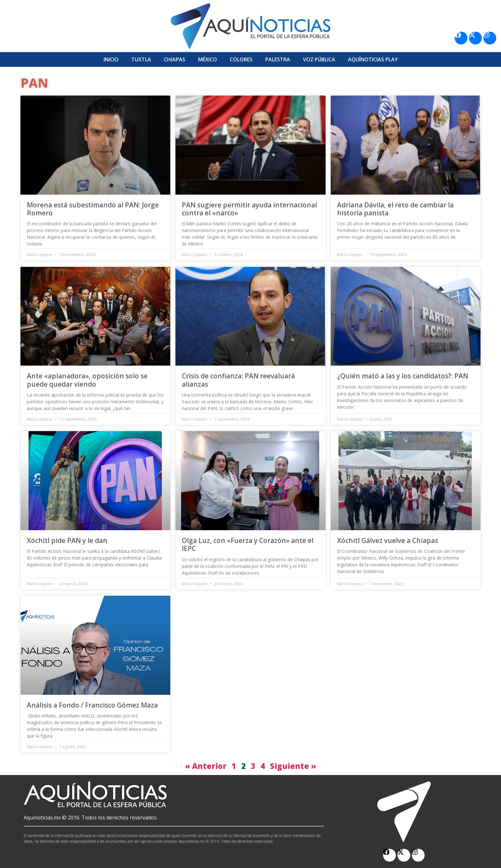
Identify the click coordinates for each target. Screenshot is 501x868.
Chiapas (175, 59)
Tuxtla (141, 59)
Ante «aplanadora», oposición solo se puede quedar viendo (87, 380)
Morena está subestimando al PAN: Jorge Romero (93, 209)
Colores (241, 59)
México (208, 59)
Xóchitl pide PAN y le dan (67, 540)
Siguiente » (293, 766)
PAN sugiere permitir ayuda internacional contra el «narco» (249, 209)
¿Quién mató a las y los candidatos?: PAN (403, 376)
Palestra (278, 59)
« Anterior (206, 766)
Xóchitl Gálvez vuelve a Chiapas (388, 540)
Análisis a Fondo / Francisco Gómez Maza (92, 705)
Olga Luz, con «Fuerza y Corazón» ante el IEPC (248, 544)
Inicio (111, 59)
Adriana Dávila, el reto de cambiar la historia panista (395, 209)
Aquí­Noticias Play (373, 59)
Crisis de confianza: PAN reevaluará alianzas (238, 380)
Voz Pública (319, 59)
